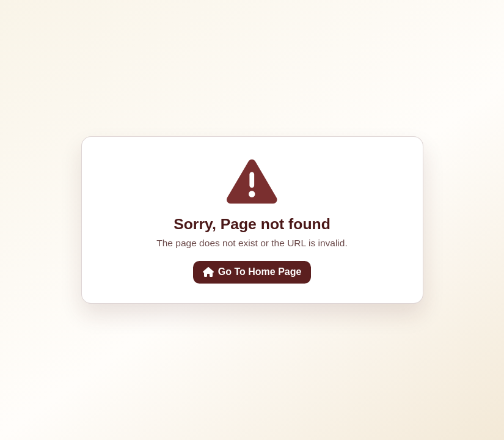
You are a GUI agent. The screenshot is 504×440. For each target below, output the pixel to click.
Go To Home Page (252, 272)
